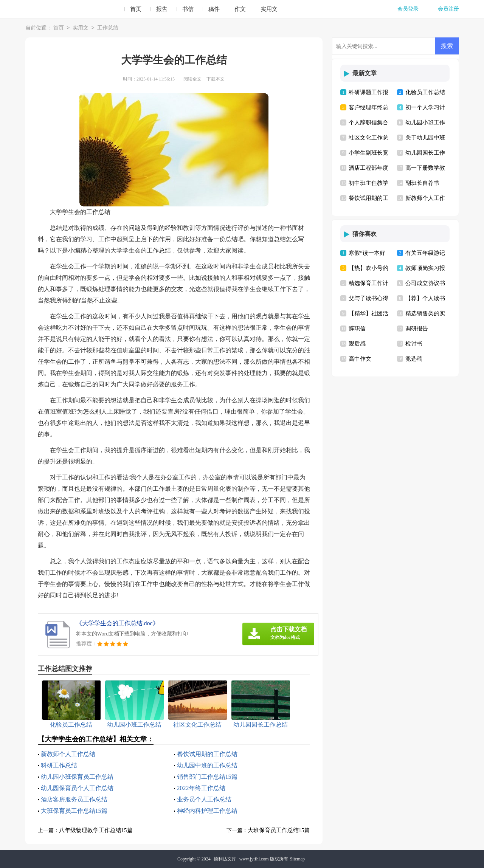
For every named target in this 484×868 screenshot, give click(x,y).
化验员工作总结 (425, 92)
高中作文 (360, 359)
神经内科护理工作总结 (207, 811)
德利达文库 (225, 859)
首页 (136, 9)
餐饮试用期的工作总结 (207, 754)
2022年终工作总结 (201, 788)
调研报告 (417, 329)
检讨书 (414, 344)
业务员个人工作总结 (204, 799)
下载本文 (216, 79)
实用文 (269, 9)
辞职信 (357, 329)
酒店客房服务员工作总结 (74, 799)
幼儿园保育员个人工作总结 (77, 788)
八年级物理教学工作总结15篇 (96, 830)
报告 (162, 9)
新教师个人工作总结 (68, 754)
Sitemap (297, 859)
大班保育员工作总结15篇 (74, 811)
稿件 (214, 9)
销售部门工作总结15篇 (207, 777)
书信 (188, 9)
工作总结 (108, 28)
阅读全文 (192, 79)
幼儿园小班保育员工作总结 (77, 777)
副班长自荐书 (422, 183)
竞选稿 (414, 359)
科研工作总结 (59, 765)
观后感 (357, 344)
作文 (240, 9)
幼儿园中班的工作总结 (207, 765)
